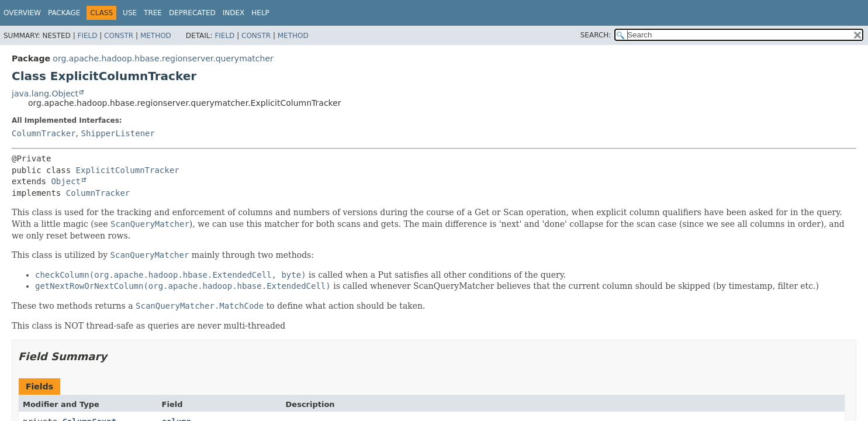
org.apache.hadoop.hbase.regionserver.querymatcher (163, 58)
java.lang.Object (45, 94)
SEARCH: (596, 35)
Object (66, 181)
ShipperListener (117, 133)
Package (64, 13)
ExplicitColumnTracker (128, 170)
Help (260, 13)
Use (130, 13)
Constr (119, 36)
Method (156, 36)
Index (234, 13)
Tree (153, 13)
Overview (22, 13)
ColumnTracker (44, 133)
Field (87, 36)
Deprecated (192, 13)
